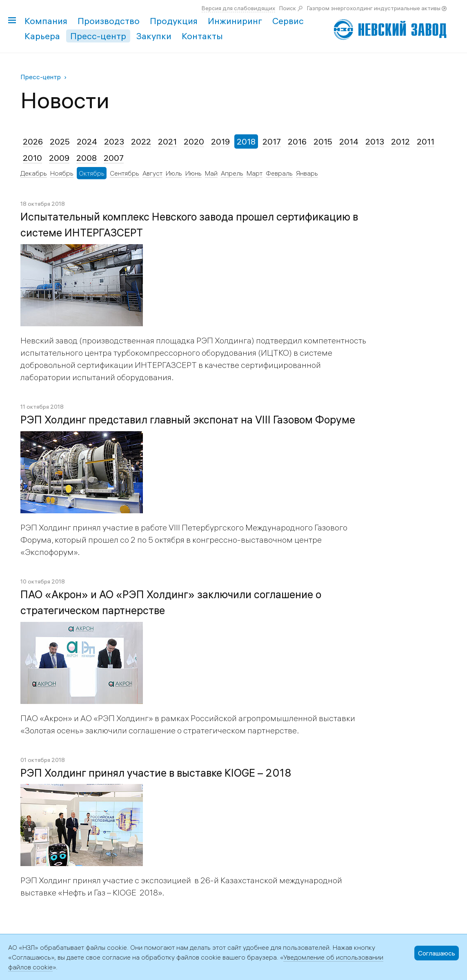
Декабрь (34, 173)
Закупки (154, 36)
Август (152, 173)
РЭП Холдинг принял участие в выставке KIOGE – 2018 (156, 773)
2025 (60, 141)
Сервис (288, 21)
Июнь (193, 173)
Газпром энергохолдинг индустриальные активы (374, 8)
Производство (109, 21)
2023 (114, 141)
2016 (297, 141)
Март (255, 173)
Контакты (202, 36)
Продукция (174, 21)
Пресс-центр (98, 36)
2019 (220, 141)
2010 (32, 158)
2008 (87, 158)
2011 (426, 141)
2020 (194, 141)
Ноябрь (62, 173)
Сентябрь (125, 173)
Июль (174, 173)
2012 (400, 141)
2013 (375, 141)
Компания (46, 21)
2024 (87, 141)
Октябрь (92, 173)
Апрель (232, 173)
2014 (349, 141)
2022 (141, 141)
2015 (323, 141)
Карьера (42, 36)
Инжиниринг (235, 21)
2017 (272, 141)
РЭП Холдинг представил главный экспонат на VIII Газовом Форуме (188, 420)
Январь (307, 173)
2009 (59, 158)
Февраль (279, 173)
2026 (33, 141)
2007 (114, 158)
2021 (167, 141)
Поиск (288, 8)
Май (211, 173)
